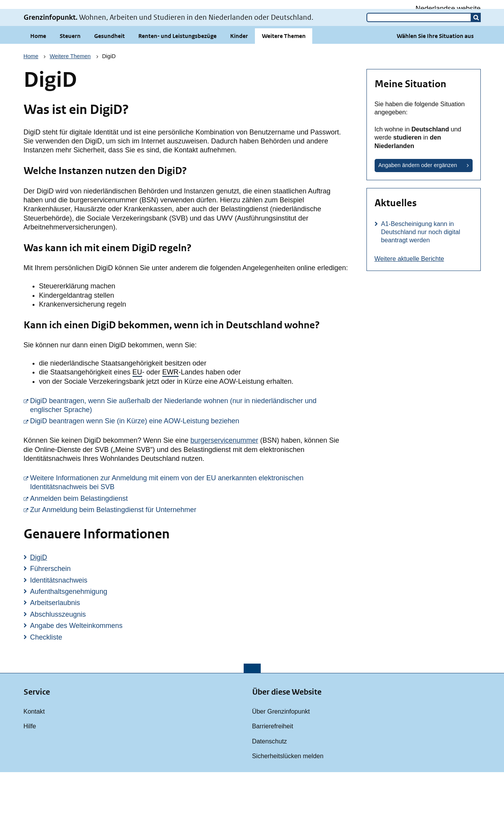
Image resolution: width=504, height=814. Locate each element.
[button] (476, 59)
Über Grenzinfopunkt (281, 753)
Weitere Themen (284, 78)
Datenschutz (270, 783)
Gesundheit (109, 78)
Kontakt (34, 753)
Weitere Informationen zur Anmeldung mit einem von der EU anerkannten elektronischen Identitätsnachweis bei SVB (189, 524)
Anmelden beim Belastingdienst (189, 540)
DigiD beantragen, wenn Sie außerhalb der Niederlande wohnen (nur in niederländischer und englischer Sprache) (189, 447)
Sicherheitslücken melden (288, 798)
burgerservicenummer (224, 482)
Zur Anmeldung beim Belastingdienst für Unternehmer (189, 551)
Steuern (70, 78)
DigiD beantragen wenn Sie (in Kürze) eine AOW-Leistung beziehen (189, 462)
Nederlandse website (448, 9)
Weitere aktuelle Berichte (409, 300)
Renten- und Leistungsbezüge (177, 78)
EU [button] (137, 414)
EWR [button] (170, 414)
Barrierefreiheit (273, 768)
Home (38, 78)
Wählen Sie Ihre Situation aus (435, 78)
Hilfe (30, 768)
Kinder (239, 78)
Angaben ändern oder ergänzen (418, 207)
